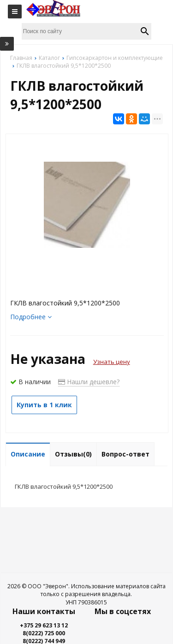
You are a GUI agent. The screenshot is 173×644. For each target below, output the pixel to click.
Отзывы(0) (73, 454)
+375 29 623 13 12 (44, 625)
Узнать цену (112, 362)
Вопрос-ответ (125, 454)
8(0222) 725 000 (44, 633)
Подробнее (31, 317)
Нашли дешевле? (89, 382)
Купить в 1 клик (44, 405)
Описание (28, 454)
